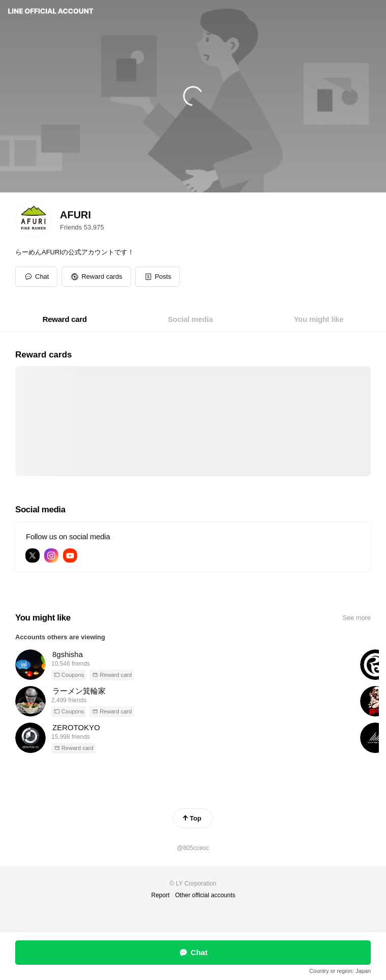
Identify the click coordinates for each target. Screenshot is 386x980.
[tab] (65, 319)
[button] (96, 277)
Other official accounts (205, 895)
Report (160, 895)
